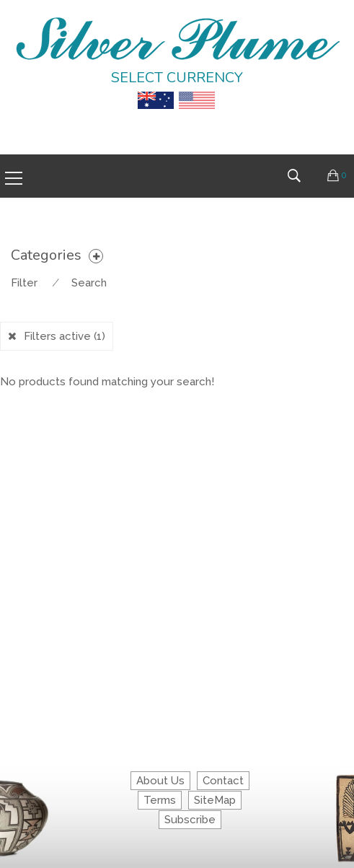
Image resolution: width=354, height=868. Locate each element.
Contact (223, 781)
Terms (160, 800)
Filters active (65, 336)
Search (89, 283)
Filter (24, 283)
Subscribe (190, 820)
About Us (160, 781)
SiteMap (215, 800)
